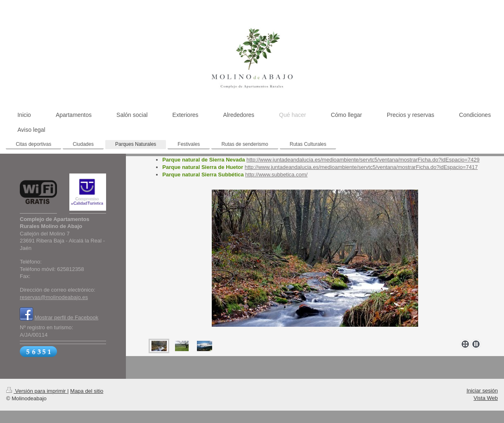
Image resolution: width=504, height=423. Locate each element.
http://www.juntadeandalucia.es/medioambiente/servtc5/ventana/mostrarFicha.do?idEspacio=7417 (361, 167)
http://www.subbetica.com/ (276, 175)
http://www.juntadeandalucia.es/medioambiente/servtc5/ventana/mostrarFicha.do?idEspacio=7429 (363, 160)
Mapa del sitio (87, 391)
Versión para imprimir (37, 391)
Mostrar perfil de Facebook (67, 317)
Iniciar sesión (482, 391)
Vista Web (486, 398)
